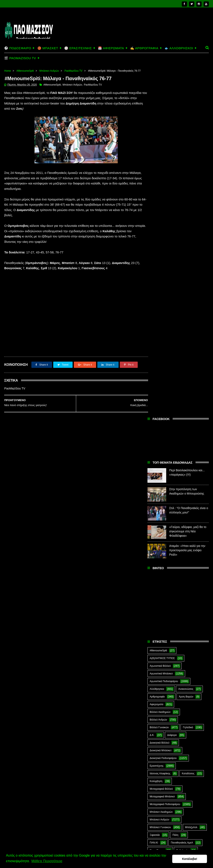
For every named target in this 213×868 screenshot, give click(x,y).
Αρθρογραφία (157, 350)
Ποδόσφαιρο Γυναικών (162, 535)
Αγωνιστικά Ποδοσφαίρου (164, 335)
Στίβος (189, 596)
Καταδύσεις (188, 427)
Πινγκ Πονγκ (157, 504)
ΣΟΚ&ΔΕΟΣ (157, 588)
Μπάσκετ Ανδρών (49, 71)
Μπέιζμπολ (191, 481)
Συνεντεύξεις (157, 611)
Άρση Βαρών (186, 350)
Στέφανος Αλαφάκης (161, 596)
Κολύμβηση (156, 435)
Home (7, 71)
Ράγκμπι (178, 558)
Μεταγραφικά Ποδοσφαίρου (165, 458)
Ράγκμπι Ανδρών (159, 565)
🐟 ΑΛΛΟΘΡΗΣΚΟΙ (179, 48)
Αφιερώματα (157, 358)
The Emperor (189, 665)
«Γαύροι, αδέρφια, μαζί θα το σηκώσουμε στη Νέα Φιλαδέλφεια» (188, 185)
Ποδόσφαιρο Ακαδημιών (163, 519)
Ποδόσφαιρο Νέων (160, 542)
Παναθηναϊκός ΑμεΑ (182, 496)
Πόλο (187, 542)
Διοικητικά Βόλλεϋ (160, 396)
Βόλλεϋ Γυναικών (159, 381)
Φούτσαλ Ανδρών (182, 619)
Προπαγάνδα (185, 550)
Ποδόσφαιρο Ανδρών (161, 527)
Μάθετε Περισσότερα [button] (47, 861)
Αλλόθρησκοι (157, 343)
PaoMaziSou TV (74, 71)
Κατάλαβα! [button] (190, 859)
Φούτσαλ (155, 619)
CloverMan (179, 635)
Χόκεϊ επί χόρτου (190, 627)
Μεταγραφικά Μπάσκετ (162, 450)
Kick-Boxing (181, 650)
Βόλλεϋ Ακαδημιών (160, 366)
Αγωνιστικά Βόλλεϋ (160, 319)
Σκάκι (153, 581)
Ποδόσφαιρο (157, 512)
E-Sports (155, 642)
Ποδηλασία (182, 504)
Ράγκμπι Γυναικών (160, 573)
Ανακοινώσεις (186, 343)
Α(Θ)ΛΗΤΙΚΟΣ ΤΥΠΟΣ (162, 312)
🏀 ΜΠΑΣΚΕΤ (48, 48)
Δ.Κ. (152, 389)
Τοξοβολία (182, 611)
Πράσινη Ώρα (157, 550)
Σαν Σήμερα (188, 573)
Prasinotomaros (159, 665)
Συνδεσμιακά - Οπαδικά (163, 604)
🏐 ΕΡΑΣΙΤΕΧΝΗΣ (78, 48)
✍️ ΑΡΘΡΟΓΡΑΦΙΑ (144, 48)
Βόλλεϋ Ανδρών (159, 373)
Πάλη (175, 489)
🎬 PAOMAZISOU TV (20, 58)
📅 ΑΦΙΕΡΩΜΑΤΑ (111, 48)
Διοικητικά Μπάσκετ (161, 404)
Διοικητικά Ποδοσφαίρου (163, 412)
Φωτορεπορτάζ (158, 627)
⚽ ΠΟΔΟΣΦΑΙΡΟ (18, 48)
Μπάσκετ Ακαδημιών (161, 465)
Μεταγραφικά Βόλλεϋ (161, 442)
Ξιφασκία (155, 489)
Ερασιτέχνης (157, 419)
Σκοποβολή (174, 581)
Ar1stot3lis (156, 635)
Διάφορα (172, 389)
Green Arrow (179, 642)
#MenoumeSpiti (25, 71)
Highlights (155, 650)
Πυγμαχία (155, 558)
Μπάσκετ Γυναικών (160, 481)
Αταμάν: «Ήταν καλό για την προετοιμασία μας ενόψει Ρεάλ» (187, 204)
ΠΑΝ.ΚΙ (154, 496)
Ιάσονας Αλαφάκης (160, 427)
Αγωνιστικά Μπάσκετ (161, 327)
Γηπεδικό (188, 381)
